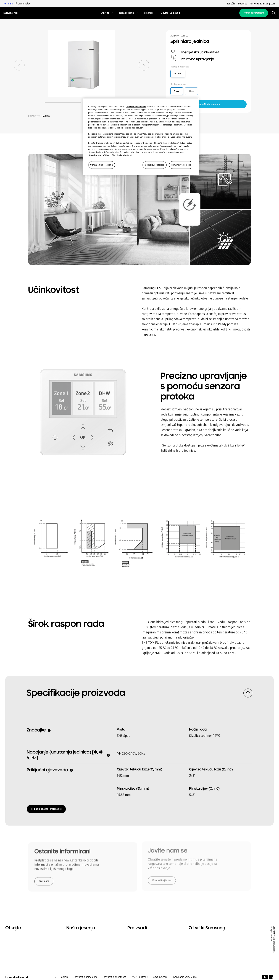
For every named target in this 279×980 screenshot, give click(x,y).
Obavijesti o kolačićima (136, 107)
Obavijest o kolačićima (85, 978)
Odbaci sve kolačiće (155, 165)
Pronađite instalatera (254, 13)
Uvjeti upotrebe (139, 978)
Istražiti (231, 4)
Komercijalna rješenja (20, 940)
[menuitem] (105, 13)
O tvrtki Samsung (201, 936)
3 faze (191, 91)
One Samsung (15, 949)
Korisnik (8, 4)
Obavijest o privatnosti (114, 978)
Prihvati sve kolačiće (181, 165)
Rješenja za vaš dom (80, 936)
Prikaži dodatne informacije (46, 808)
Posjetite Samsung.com (263, 4)
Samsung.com (160, 978)
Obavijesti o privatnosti (122, 155)
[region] (141, 137)
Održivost (12, 945)
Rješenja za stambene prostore (27, 936)
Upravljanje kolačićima (184, 978)
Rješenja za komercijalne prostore (90, 940)
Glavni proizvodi (139, 936)
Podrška (243, 4)
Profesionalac (23, 4)
